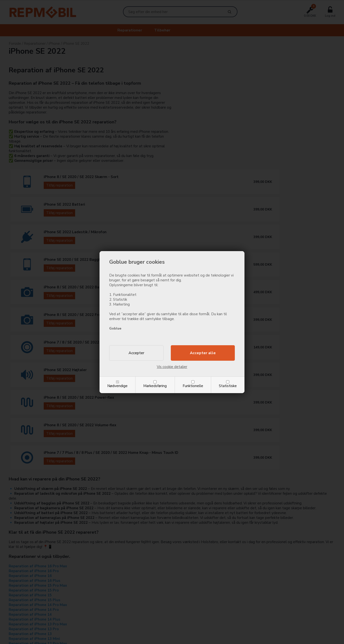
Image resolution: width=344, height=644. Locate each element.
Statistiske (228, 386)
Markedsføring (155, 386)
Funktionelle (193, 386)
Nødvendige (117, 386)
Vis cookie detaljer (172, 367)
